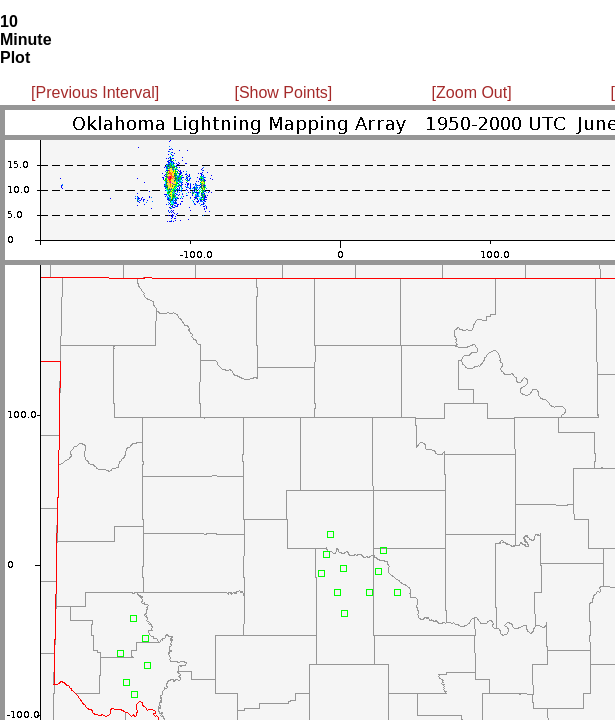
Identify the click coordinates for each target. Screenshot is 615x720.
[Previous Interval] (95, 92)
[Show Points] (283, 92)
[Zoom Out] (472, 92)
